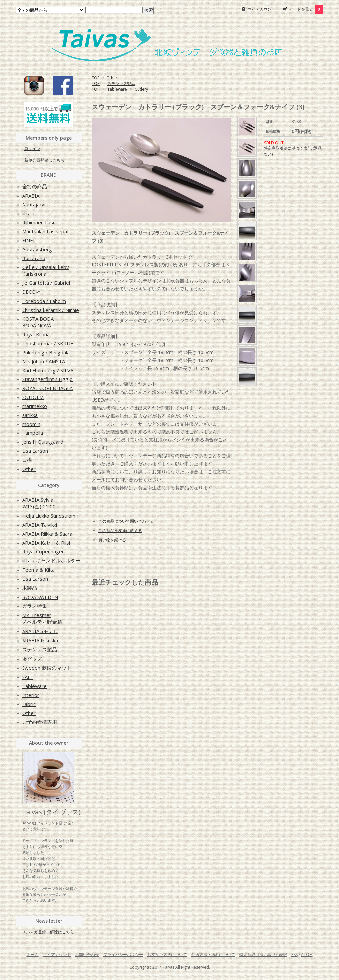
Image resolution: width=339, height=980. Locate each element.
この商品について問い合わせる (126, 521)
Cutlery (141, 89)
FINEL (29, 240)
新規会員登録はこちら (44, 160)
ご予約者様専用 (40, 722)
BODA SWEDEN (40, 597)
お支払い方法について (167, 955)
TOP (96, 78)
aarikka (30, 415)
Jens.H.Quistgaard (43, 442)
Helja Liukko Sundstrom (49, 516)
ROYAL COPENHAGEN (48, 388)
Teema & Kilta (38, 570)
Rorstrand (34, 258)
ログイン (32, 149)
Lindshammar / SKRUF (48, 343)
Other (112, 78)
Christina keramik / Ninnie (51, 310)
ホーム (33, 955)
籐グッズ (32, 659)
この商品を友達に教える (120, 530)
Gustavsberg (37, 249)
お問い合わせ (87, 955)
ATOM (307, 955)
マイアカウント (262, 9)
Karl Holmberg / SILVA (48, 370)
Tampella (33, 433)
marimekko (35, 406)
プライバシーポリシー (123, 955)
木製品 (30, 588)
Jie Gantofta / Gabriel (46, 283)
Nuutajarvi (34, 204)
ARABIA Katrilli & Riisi (46, 543)
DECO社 (31, 292)
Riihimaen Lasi (38, 222)
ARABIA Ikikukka (40, 640)
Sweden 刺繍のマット (47, 668)
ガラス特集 (35, 606)
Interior (31, 695)
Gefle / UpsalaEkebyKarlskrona (46, 270)
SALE (28, 677)
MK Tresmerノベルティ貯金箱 (42, 618)
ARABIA (31, 196)
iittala (28, 213)
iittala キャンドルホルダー (51, 560)
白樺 (27, 460)
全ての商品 (35, 186)
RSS (294, 955)
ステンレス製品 (121, 83)
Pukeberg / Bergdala (46, 352)
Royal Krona (36, 334)
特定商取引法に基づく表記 (263, 955)
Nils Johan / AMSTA (44, 361)
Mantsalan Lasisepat (46, 231)
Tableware (117, 89)
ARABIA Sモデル (40, 631)
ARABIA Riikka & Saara (47, 534)
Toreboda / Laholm (44, 301)
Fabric (29, 704)
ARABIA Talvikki (40, 525)
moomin (31, 424)
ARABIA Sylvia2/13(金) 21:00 (39, 503)
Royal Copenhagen (43, 551)
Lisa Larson (35, 451)
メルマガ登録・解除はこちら (48, 932)
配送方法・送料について (213, 955)
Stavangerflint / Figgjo (47, 379)
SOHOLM (33, 397)
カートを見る (306, 9)
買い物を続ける (112, 540)
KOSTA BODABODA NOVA (38, 322)
